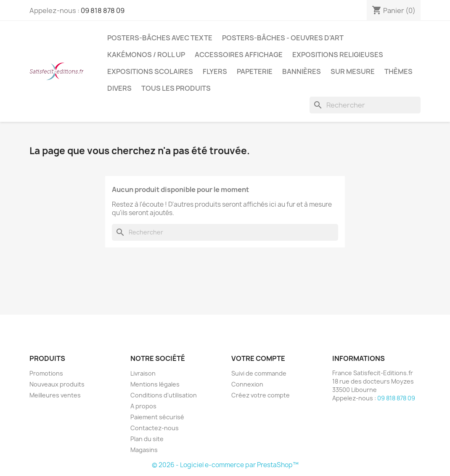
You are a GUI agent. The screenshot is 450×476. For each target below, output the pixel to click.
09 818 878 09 (103, 11)
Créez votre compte (261, 395)
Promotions (46, 373)
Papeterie (255, 71)
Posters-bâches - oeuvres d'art (283, 38)
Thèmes (398, 71)
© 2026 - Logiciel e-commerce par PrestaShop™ (225, 465)
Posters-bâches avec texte (160, 38)
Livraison (143, 373)
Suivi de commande (259, 373)
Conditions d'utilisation (164, 395)
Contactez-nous (155, 428)
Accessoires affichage (239, 55)
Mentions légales (155, 384)
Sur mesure (353, 71)
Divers (119, 88)
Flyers (215, 71)
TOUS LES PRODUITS (176, 88)
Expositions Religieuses (338, 55)
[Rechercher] (365, 105)
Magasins (144, 450)
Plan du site (147, 439)
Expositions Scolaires (150, 71)
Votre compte (258, 358)
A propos (143, 406)
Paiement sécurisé (157, 417)
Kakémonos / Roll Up (146, 55)
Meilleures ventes (55, 395)
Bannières (302, 71)
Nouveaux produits (57, 384)
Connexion (247, 384)
